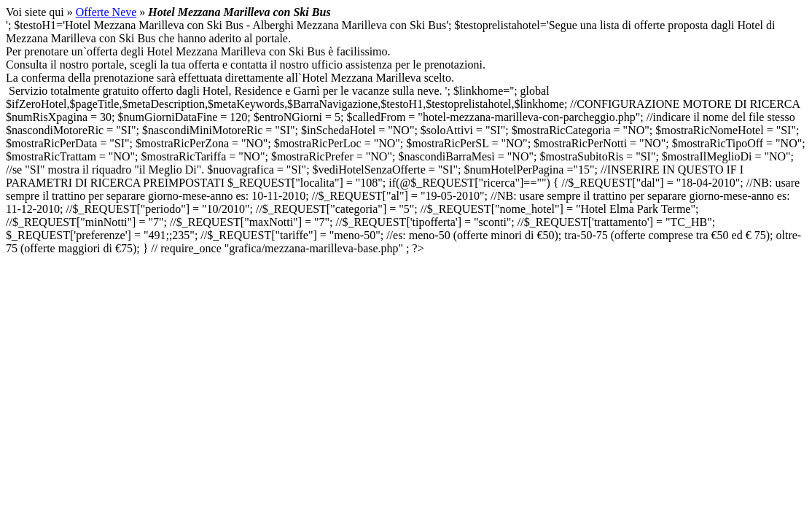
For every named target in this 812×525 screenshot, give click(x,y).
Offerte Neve (106, 12)
